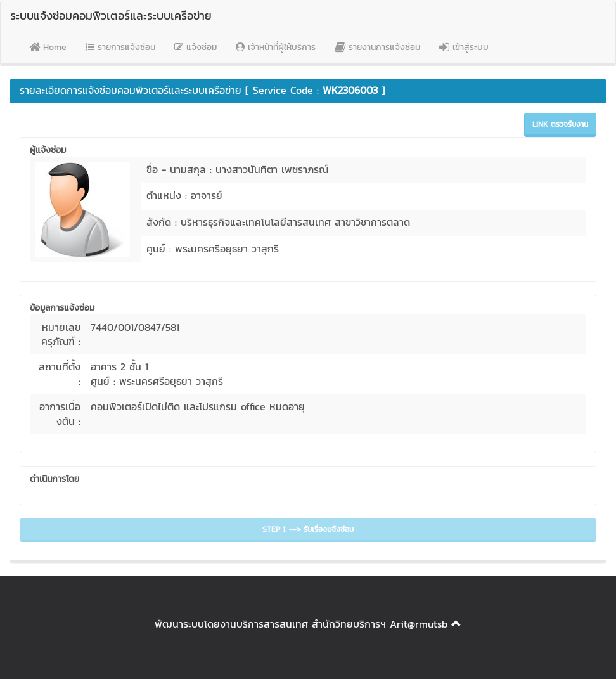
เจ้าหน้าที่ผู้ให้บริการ (276, 47)
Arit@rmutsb (419, 624)
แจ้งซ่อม (196, 47)
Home (48, 47)
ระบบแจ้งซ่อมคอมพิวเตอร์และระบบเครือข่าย (111, 16)
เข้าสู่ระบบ (464, 47)
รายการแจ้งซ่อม (120, 47)
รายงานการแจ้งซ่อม (377, 47)
